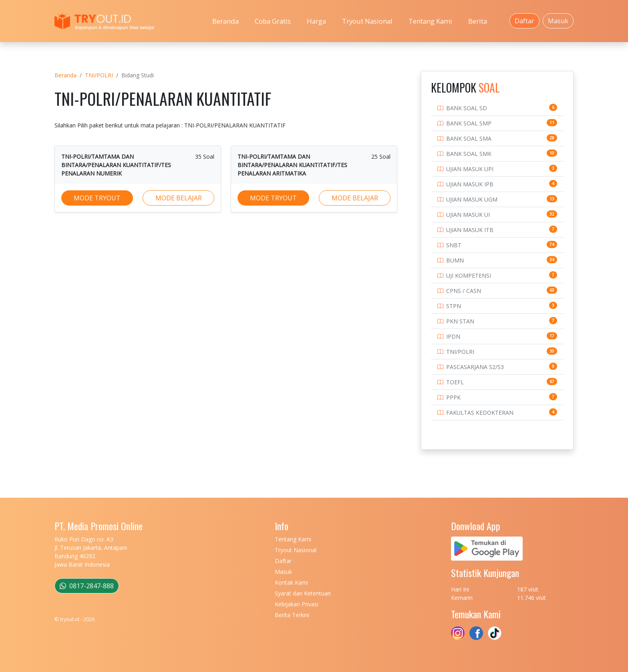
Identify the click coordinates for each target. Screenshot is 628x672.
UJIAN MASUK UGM (472, 199)
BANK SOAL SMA (469, 138)
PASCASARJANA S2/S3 (475, 367)
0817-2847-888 (87, 586)
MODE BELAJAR (179, 198)
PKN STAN (460, 321)
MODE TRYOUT (97, 198)
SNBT (454, 245)
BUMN (455, 260)
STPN (454, 306)
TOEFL (455, 382)
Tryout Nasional (367, 21)
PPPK (453, 397)
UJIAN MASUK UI (468, 215)
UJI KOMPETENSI (469, 275)
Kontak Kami (291, 582)
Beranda (225, 21)
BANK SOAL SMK (469, 154)
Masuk (558, 21)
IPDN (453, 336)
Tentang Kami (430, 21)
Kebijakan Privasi (297, 604)
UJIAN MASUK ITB (470, 230)
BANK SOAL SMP (469, 123)
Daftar (524, 21)
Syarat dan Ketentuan (303, 593)
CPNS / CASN (464, 291)
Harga (316, 21)
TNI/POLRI (99, 75)
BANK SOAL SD (467, 108)
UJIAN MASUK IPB (470, 184)
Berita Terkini (292, 615)
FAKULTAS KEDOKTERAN (480, 413)
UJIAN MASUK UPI (470, 169)
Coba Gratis (273, 21)
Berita (478, 21)
